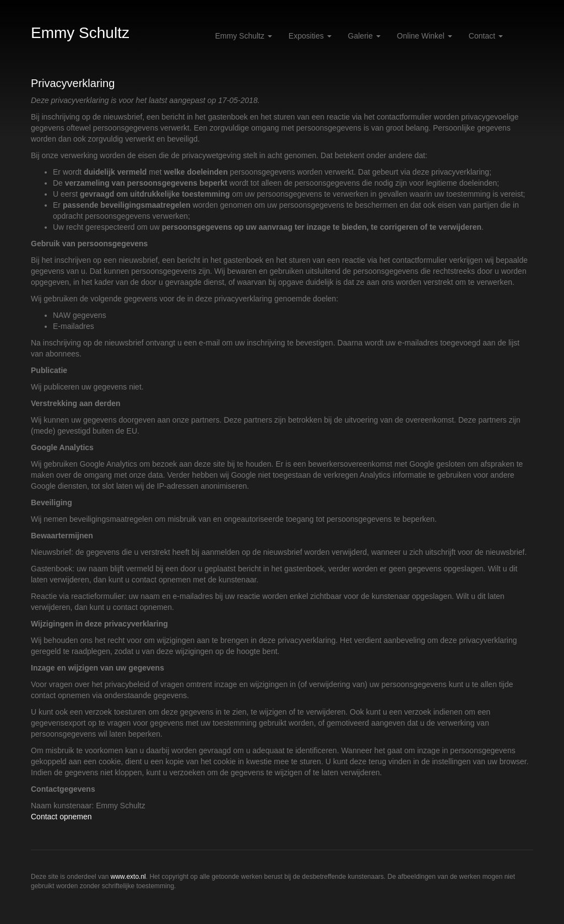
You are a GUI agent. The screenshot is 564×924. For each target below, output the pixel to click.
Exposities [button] (310, 36)
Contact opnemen (61, 817)
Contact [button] (486, 36)
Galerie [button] (364, 36)
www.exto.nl (128, 877)
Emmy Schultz (80, 33)
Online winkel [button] (425, 36)
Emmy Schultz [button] (244, 36)
